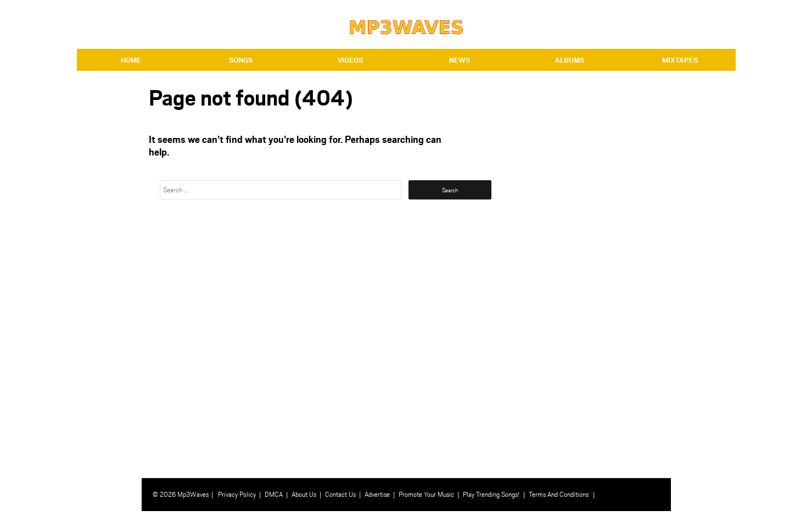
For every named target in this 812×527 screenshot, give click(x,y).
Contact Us (340, 494)
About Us (304, 494)
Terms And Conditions (559, 494)
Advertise (377, 494)
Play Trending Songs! (491, 494)
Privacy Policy (237, 494)
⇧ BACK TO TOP (704, 519)
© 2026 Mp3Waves (181, 494)
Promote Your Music (426, 494)
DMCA (274, 494)
